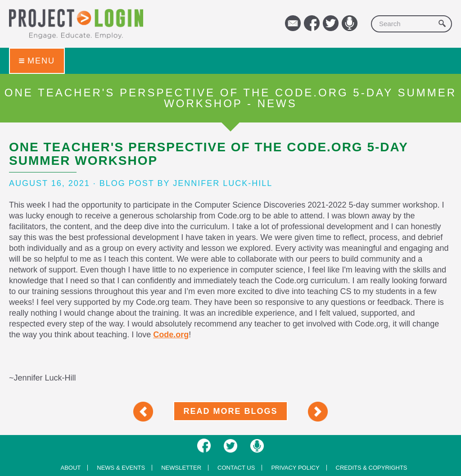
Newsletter (181, 468)
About (70, 468)
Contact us (236, 468)
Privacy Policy (295, 468)
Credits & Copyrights (372, 468)
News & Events (121, 468)
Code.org (171, 335)
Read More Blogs (230, 411)
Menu (37, 61)
